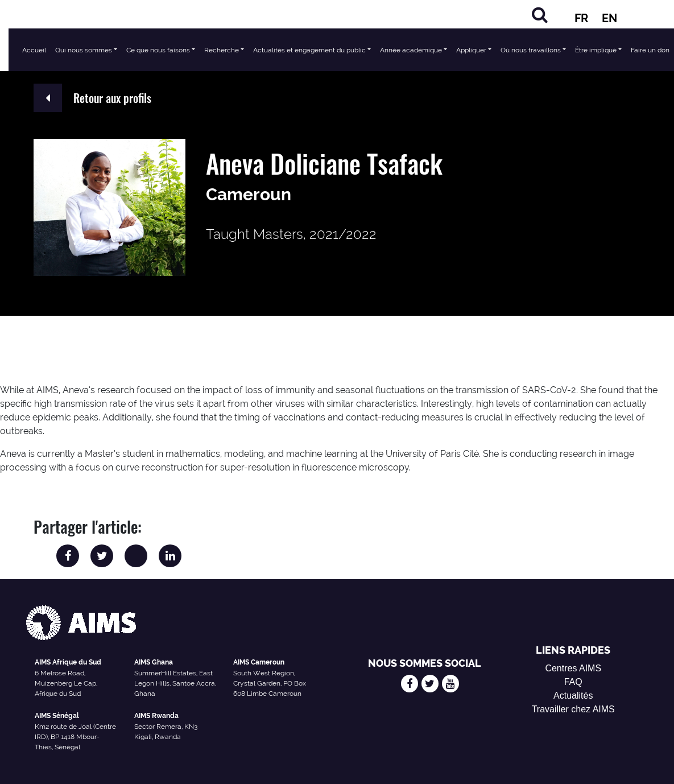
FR (581, 18)
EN (609, 18)
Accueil (34, 50)
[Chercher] (540, 15)
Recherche (222, 50)
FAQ (573, 682)
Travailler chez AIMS (573, 709)
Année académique (411, 50)
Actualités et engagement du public (309, 50)
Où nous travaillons (531, 50)
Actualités (573, 696)
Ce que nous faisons (158, 50)
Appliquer (471, 50)
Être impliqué (596, 50)
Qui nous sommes (84, 50)
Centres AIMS (573, 668)
